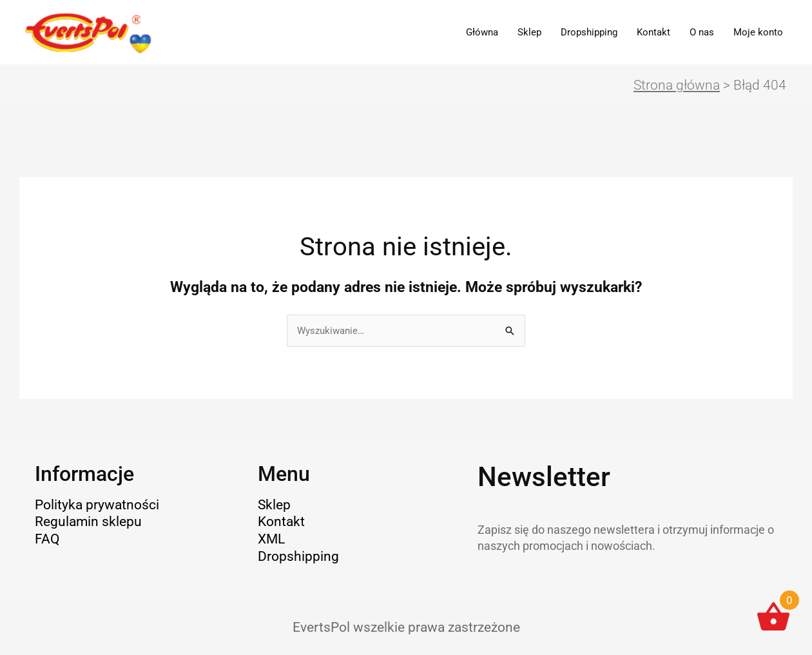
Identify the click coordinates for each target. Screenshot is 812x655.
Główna (482, 32)
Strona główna (677, 85)
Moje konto (758, 32)
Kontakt (653, 32)
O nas (702, 32)
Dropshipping (589, 32)
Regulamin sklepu (88, 522)
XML (271, 539)
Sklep (529, 32)
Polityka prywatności (97, 505)
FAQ (47, 539)
